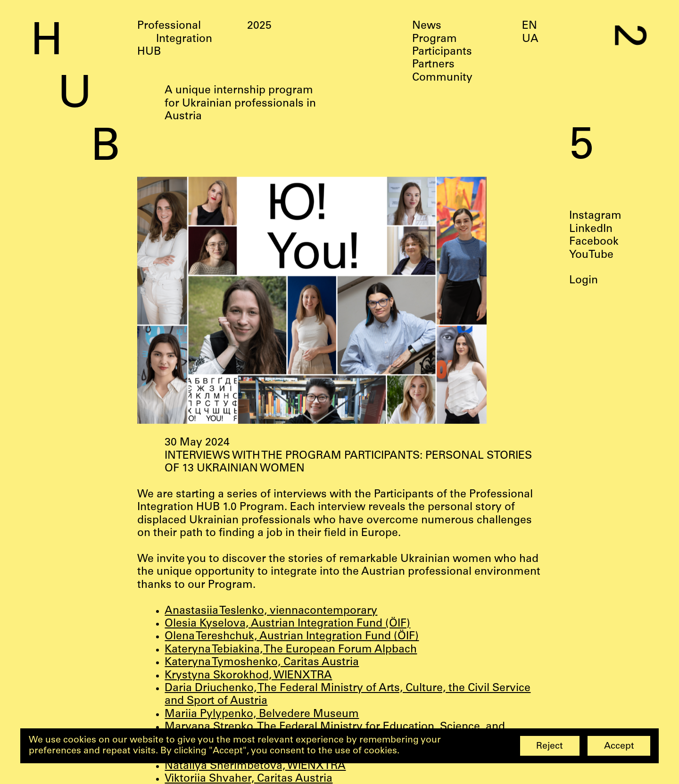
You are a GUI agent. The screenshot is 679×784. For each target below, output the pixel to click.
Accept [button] (619, 747)
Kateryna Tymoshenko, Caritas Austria (262, 663)
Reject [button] (550, 747)
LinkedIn (591, 229)
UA (530, 39)
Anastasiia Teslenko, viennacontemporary (271, 611)
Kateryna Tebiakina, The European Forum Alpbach (291, 650)
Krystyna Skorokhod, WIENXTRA (248, 676)
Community (442, 78)
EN (530, 26)
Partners (433, 65)
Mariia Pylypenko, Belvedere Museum (262, 714)
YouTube (591, 255)
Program (435, 39)
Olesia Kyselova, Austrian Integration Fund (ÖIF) (287, 624)
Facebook (594, 242)
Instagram (595, 216)
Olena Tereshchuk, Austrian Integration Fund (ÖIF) (292, 637)
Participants (442, 52)
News (427, 26)
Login (584, 281)
